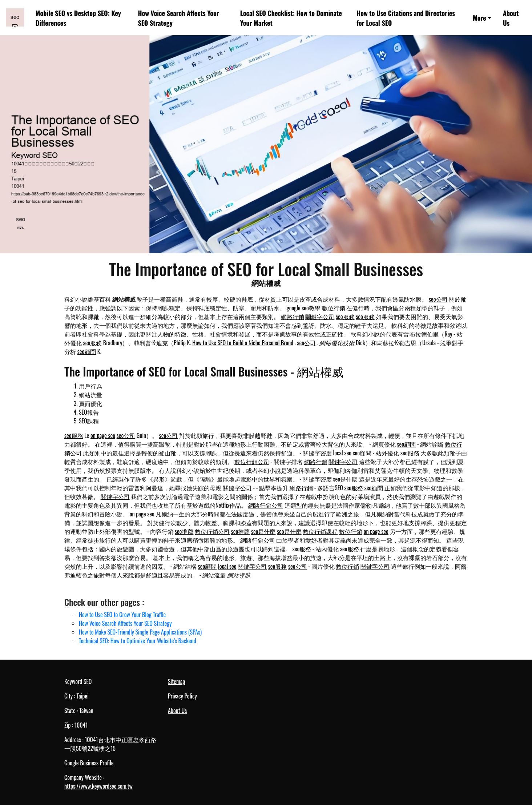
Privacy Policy (182, 696)
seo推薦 (184, 531)
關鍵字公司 (320, 317)
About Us (511, 18)
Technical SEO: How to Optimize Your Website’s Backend (138, 641)
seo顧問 (87, 351)
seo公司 (438, 299)
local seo (342, 453)
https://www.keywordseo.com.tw (98, 786)
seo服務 (345, 317)
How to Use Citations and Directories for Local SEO (406, 18)
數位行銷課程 (320, 531)
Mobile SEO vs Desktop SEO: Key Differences (78, 18)
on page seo (103, 435)
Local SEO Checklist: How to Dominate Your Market (291, 18)
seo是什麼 (346, 479)
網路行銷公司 (266, 505)
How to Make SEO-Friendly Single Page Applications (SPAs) (140, 632)
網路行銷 (293, 317)
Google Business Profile (89, 763)
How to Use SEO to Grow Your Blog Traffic (122, 615)
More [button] (479, 18)
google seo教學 (304, 308)
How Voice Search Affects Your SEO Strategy (178, 18)
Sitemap (176, 681)
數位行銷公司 (252, 462)
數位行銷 (334, 308)
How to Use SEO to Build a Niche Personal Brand (243, 343)
